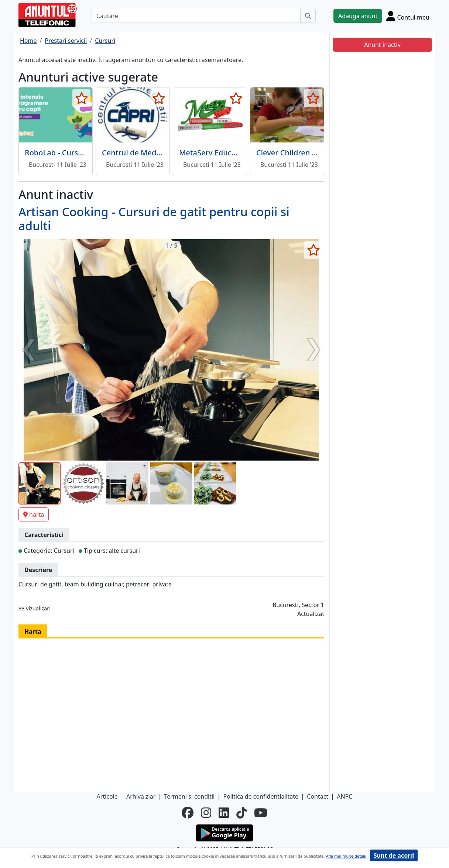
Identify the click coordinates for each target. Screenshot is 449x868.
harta (34, 514)
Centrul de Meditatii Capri (147, 153)
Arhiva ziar (141, 796)
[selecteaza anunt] (81, 98)
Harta (33, 631)
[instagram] (206, 813)
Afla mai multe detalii (346, 856)
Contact (318, 796)
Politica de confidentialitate (261, 796)
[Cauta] (308, 16)
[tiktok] (241, 813)
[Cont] (408, 16)
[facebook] (188, 813)
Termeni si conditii (189, 796)
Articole (107, 796)
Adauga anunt (358, 16)
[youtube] (261, 813)
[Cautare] (196, 16)
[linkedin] (224, 813)
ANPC (345, 796)
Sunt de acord (394, 855)
